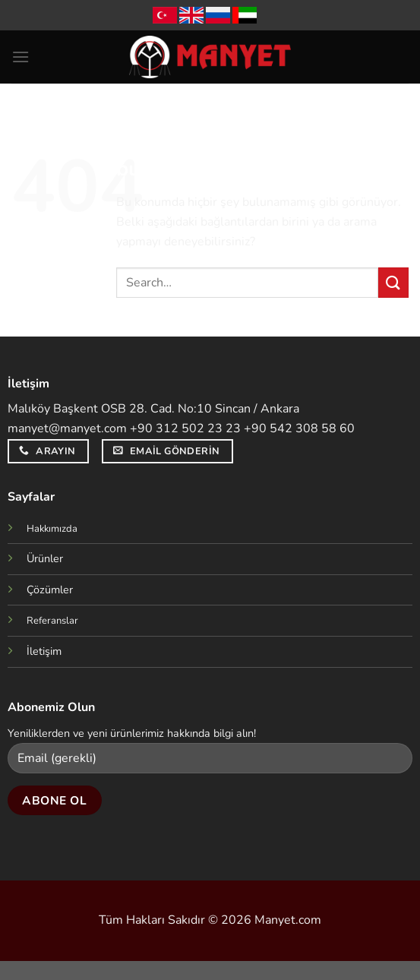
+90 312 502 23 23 (185, 428)
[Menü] (21, 57)
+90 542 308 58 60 (299, 428)
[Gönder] (393, 282)
